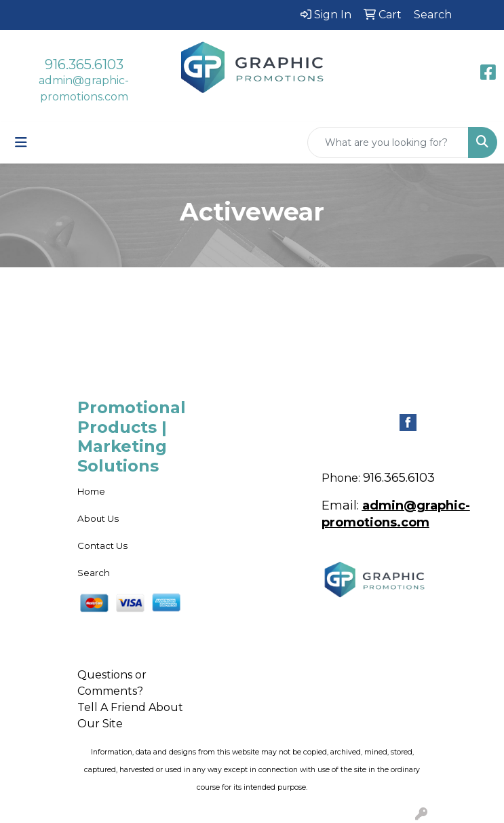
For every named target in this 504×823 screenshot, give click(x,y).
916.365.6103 (84, 64)
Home (91, 491)
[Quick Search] (388, 142)
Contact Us (102, 546)
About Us (98, 518)
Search (94, 573)
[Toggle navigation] (21, 142)
